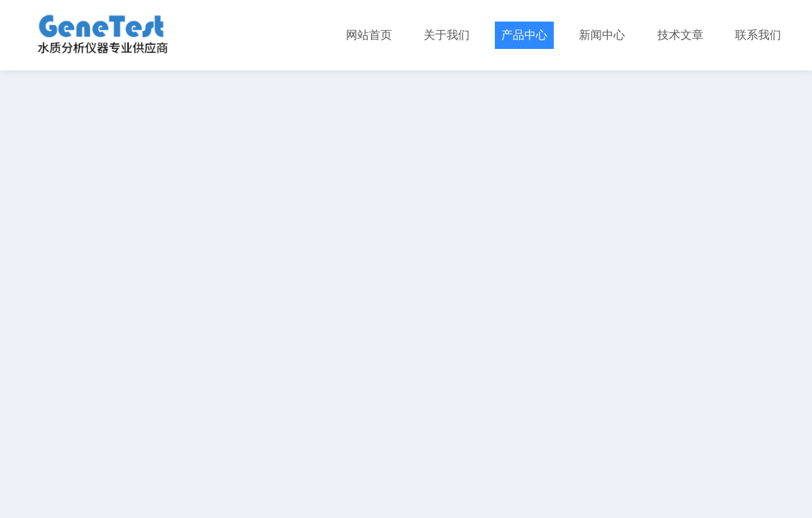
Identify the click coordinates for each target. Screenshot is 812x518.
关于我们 (447, 35)
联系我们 (758, 35)
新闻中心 (602, 35)
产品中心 (524, 35)
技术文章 (680, 35)
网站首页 (369, 35)
